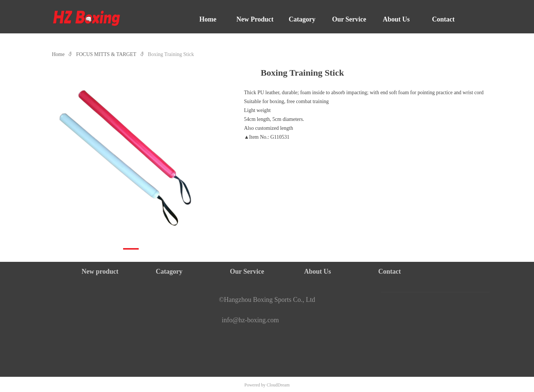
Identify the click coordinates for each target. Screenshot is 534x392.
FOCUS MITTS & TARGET (106, 54)
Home (58, 54)
